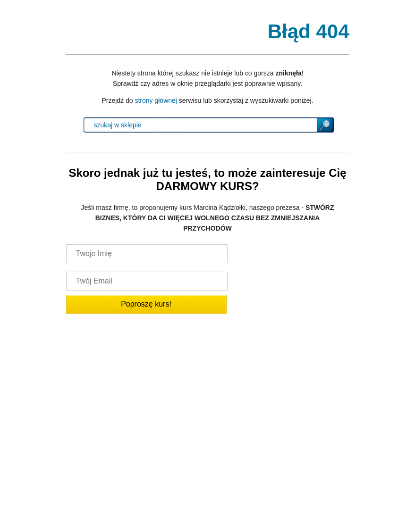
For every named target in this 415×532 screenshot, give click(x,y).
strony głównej (156, 100)
